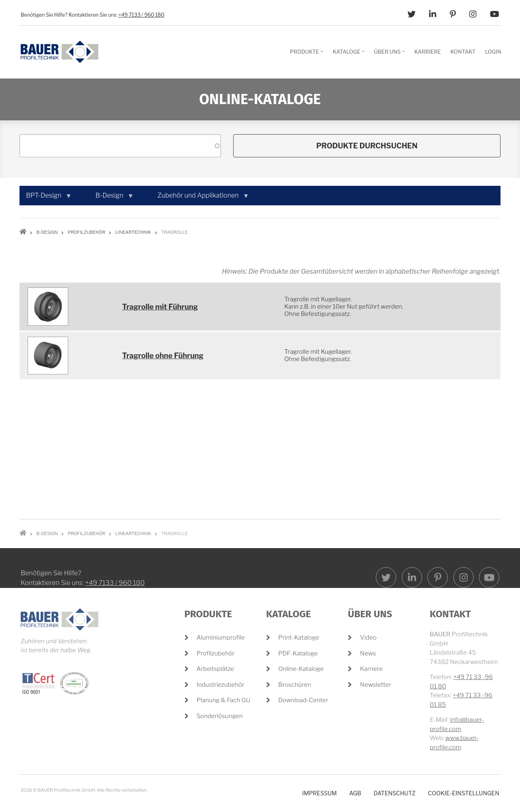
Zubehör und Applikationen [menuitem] (200, 198)
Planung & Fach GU (223, 700)
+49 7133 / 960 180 (142, 15)
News (368, 653)
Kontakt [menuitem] (463, 52)
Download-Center (303, 700)
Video (368, 638)
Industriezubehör (221, 685)
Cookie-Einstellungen (464, 793)
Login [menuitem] (493, 52)
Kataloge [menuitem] (350, 54)
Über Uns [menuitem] (391, 54)
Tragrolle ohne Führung (163, 356)
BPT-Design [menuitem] (45, 198)
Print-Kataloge (299, 638)
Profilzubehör (216, 653)
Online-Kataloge (301, 669)
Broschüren (295, 685)
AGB (355, 793)
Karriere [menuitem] (428, 52)
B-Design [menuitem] (111, 198)
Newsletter (376, 685)
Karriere (371, 669)
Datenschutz (394, 793)
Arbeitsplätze (215, 669)
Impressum (320, 793)
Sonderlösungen (220, 716)
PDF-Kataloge (298, 653)
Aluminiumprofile (221, 638)
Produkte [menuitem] (308, 54)
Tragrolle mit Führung (160, 307)
